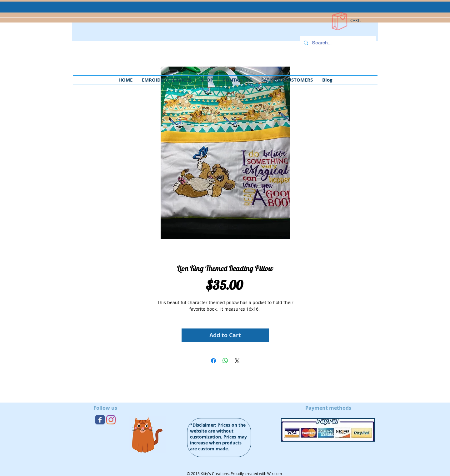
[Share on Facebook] (213, 361)
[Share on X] (237, 361)
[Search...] (337, 43)
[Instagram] (111, 420)
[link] (359, 21)
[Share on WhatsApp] (225, 361)
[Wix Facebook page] (100, 420)
